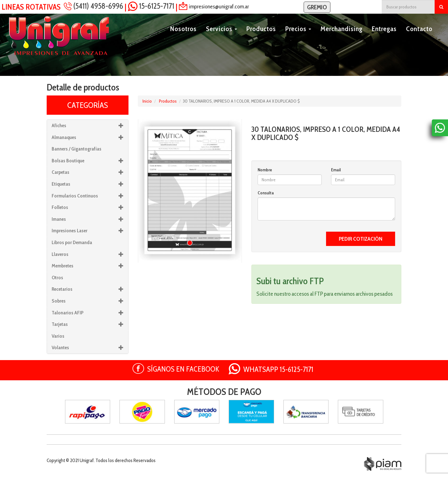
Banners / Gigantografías (77, 149)
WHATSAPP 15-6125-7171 (278, 369)
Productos (261, 36)
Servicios (222, 36)
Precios (298, 36)
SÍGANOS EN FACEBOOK (183, 369)
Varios (58, 336)
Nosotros (183, 36)
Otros (57, 278)
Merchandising (341, 36)
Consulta (266, 193)
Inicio (147, 101)
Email (336, 170)
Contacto (419, 36)
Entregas (384, 36)
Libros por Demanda (72, 242)
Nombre (265, 170)
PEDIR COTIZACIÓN (361, 239)
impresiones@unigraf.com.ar (219, 6)
